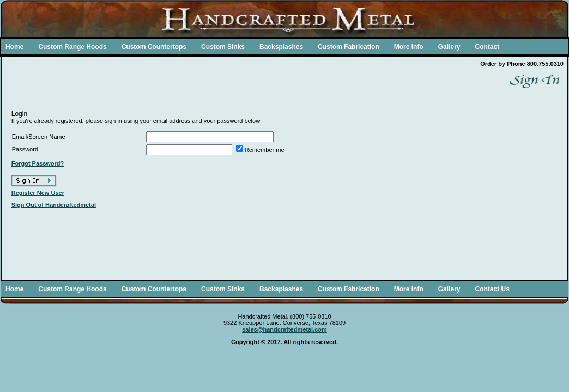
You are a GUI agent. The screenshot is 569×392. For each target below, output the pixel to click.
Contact (487, 47)
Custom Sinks (223, 47)
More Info (409, 47)
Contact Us (492, 289)
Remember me (265, 150)
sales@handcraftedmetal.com (284, 329)
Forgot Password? (38, 163)
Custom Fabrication (349, 47)
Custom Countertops (154, 47)
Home (14, 47)
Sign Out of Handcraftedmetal (54, 205)
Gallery (449, 47)
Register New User (38, 193)
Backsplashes (281, 47)
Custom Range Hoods (72, 47)
